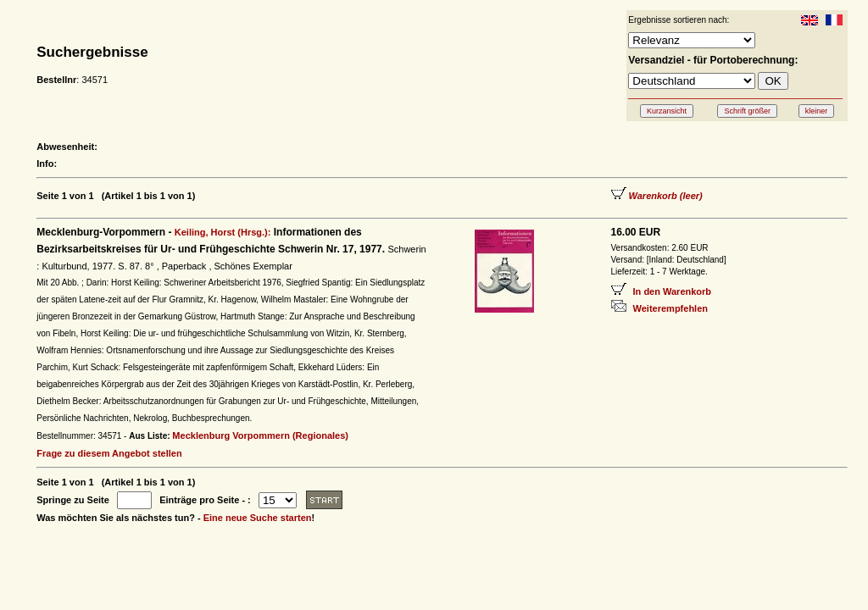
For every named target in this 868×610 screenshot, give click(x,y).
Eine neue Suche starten (258, 518)
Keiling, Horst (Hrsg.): (223, 232)
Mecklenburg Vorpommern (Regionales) (260, 435)
